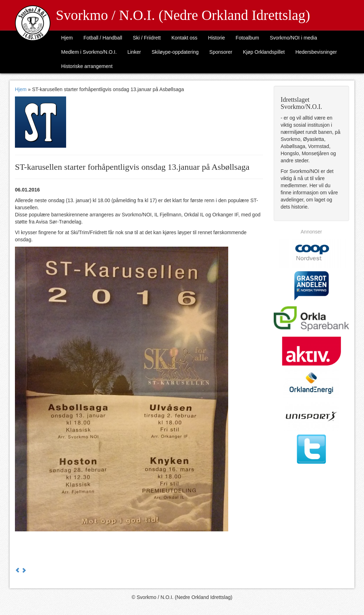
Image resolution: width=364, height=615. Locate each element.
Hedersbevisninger (316, 52)
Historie (216, 38)
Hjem (67, 38)
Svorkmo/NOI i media (293, 38)
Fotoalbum (247, 38)
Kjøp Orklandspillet (264, 52)
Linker (134, 52)
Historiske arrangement (87, 66)
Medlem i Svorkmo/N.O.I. (89, 52)
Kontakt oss (184, 38)
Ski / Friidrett (147, 38)
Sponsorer (221, 52)
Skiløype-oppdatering (175, 52)
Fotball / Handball (103, 38)
